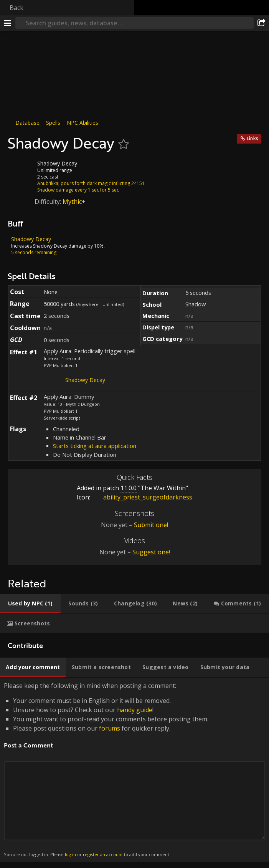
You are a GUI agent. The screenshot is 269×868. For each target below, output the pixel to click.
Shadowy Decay (85, 380)
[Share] (261, 23)
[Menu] (8, 23)
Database (27, 123)
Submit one (150, 525)
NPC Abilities (83, 123)
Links (252, 138)
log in (70, 854)
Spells (53, 123)
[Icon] (21, 169)
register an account (103, 854)
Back (17, 8)
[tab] (30, 603)
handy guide (135, 710)
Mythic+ (74, 202)
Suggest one (151, 552)
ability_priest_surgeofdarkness (142, 497)
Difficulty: (49, 202)
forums (110, 728)
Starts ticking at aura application (95, 446)
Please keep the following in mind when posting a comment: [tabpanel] (134, 770)
